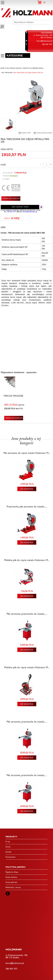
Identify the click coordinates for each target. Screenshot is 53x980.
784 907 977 (11, 212)
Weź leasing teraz (20, 207)
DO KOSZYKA (27, 489)
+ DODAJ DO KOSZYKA (11, 199)
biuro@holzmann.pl (30, 212)
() (44, 2)
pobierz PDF (25, 133)
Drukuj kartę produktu (43, 133)
